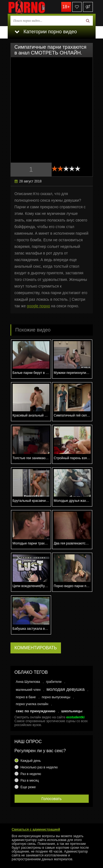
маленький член (28, 690)
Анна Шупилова (28, 682)
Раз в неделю (31, 774)
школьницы (72, 711)
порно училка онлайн (32, 704)
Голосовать (52, 799)
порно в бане (26, 697)
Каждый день (31, 761)
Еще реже (28, 787)
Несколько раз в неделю (39, 767)
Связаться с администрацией (36, 829)
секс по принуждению (36, 711)
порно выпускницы (56, 697)
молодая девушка (66, 689)
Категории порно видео (46, 32)
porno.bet (35, 7)
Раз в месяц (30, 781)
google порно (39, 306)
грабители (54, 682)
